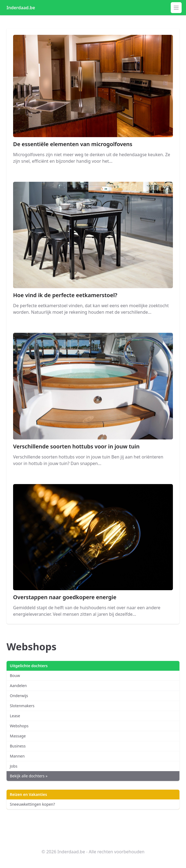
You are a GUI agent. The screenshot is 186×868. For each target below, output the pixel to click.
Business (18, 746)
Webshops (19, 726)
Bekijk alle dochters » (29, 776)
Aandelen (18, 686)
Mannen (17, 756)
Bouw (15, 675)
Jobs (14, 766)
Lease (15, 716)
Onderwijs (19, 696)
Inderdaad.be (21, 8)
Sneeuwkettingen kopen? (32, 804)
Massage (18, 736)
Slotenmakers (22, 706)
